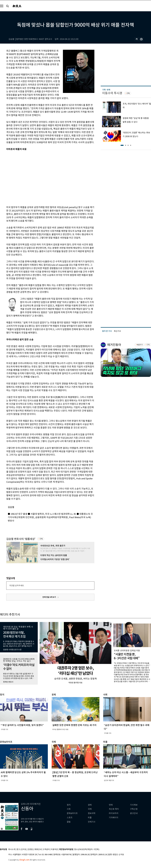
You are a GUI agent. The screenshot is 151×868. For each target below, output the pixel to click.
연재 (111, 805)
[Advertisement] (24, 178)
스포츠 (70, 818)
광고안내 (134, 813)
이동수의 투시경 (112, 93)
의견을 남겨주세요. (17, 586)
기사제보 (134, 805)
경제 (90, 805)
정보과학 (92, 813)
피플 (90, 818)
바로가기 (140, 345)
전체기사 (92, 822)
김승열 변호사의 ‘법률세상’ (21, 539)
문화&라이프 (72, 813)
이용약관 (54, 849)
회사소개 (12, 849)
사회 (69, 809)
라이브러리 (114, 813)
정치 (69, 805)
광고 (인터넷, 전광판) (25, 849)
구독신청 (134, 809)
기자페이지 (114, 818)
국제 (90, 809)
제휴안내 (38, 849)
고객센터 (46, 849)
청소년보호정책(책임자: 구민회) (87, 849)
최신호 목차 (114, 809)
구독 (41, 539)
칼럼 (69, 822)
